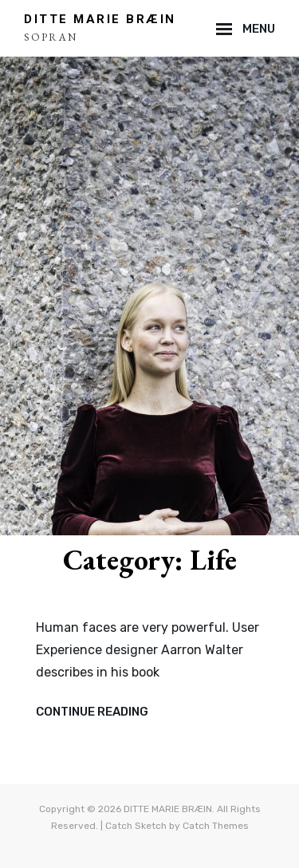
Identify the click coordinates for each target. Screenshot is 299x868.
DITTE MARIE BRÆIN (100, 19)
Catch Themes (216, 826)
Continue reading (92, 712)
